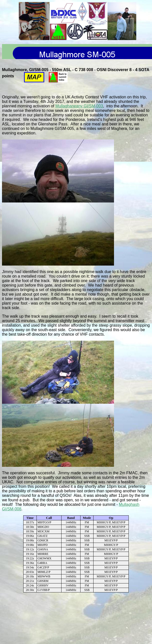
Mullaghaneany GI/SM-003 (79, 106)
